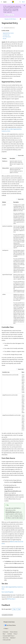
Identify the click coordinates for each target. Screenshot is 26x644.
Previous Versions (14, 632)
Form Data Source (7, 37)
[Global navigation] (1, 2)
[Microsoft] (13, 2)
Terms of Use (6, 638)
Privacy (15, 634)
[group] (13, 263)
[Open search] (20, 2)
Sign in (23, 2)
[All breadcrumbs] (3, 19)
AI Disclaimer (6, 632)
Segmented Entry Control (8, 33)
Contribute (10, 634)
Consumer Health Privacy (8, 636)
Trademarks (12, 638)
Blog (4, 634)
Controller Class (6, 35)
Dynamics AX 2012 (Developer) (11, 19)
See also (5, 39)
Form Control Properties (7, 592)
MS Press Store (11, 599)
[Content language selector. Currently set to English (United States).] (9, 622)
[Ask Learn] (21, 19)
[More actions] (23, 19)
